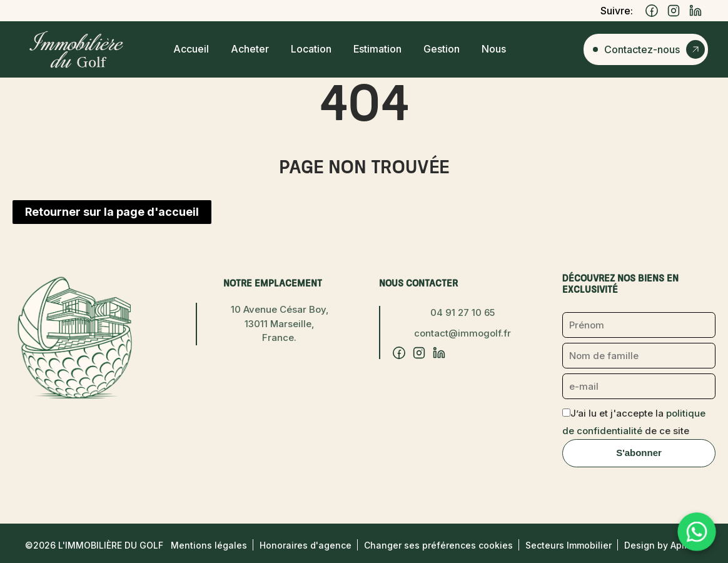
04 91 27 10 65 (463, 312)
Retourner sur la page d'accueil (112, 212)
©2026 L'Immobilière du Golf (94, 545)
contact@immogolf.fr (463, 333)
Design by (664, 545)
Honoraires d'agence (306, 545)
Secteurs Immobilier (569, 545)
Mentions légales (209, 545)
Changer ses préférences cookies (438, 545)
